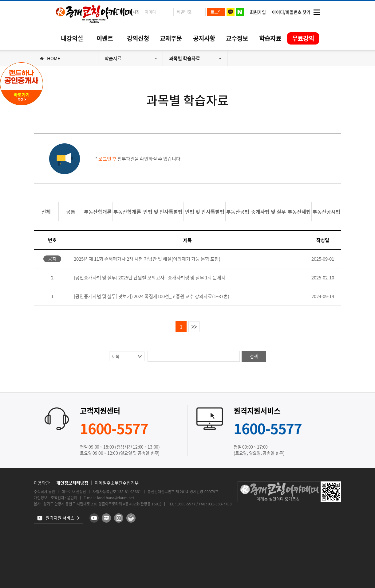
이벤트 (105, 38)
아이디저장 (131, 12)
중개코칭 (94, 14)
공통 (71, 212)
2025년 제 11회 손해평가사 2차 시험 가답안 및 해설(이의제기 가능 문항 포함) (147, 259)
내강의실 (72, 38)
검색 (254, 356)
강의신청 (138, 38)
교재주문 (171, 38)
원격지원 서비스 (56, 518)
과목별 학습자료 (195, 58)
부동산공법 (238, 212)
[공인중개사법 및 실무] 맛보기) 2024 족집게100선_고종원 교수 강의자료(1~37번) (152, 296)
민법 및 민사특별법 (163, 212)
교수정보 (237, 38)
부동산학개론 (98, 212)
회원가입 (258, 12)
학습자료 (270, 38)
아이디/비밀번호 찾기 (291, 12)
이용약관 (42, 483)
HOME (50, 58)
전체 (46, 212)
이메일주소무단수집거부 (117, 483)
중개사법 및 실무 (268, 212)
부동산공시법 (326, 212)
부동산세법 (299, 212)
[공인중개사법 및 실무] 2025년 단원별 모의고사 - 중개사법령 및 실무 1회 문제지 (150, 278)
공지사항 (204, 38)
